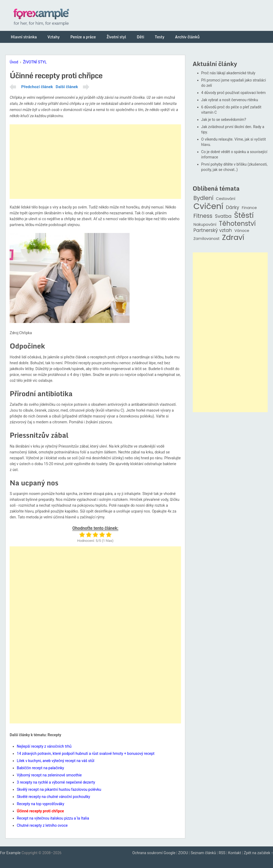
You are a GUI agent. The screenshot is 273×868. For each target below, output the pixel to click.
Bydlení (204, 198)
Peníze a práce (83, 37)
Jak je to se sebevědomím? (224, 120)
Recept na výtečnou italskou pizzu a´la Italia (53, 818)
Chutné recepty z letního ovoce (42, 825)
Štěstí (244, 216)
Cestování (226, 199)
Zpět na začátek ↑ (258, 853)
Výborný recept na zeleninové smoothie (49, 775)
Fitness (203, 216)
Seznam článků (203, 853)
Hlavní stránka (24, 37)
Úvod (14, 62)
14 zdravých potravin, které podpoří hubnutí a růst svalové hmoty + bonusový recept (86, 754)
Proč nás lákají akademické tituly (228, 73)
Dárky (232, 208)
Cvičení (208, 206)
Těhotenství (237, 224)
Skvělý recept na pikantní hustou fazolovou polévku (59, 789)
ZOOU (183, 853)
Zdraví (233, 238)
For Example (10, 853)
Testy (160, 37)
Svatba (223, 216)
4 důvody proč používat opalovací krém (234, 93)
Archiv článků (187, 37)
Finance (249, 208)
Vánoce (242, 231)
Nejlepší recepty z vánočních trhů (44, 746)
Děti (140, 37)
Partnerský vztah (213, 230)
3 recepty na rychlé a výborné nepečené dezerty (56, 782)
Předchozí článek (37, 87)
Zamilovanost (207, 239)
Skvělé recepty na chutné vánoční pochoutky (53, 797)
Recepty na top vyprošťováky (41, 804)
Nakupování (205, 225)
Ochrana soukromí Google (154, 853)
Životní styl (116, 37)
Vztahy (54, 37)
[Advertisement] (95, 162)
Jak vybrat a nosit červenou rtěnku (230, 100)
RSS (222, 853)
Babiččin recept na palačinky (40, 768)
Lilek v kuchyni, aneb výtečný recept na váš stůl (56, 761)
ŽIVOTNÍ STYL (35, 62)
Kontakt (235, 853)
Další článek (67, 87)
